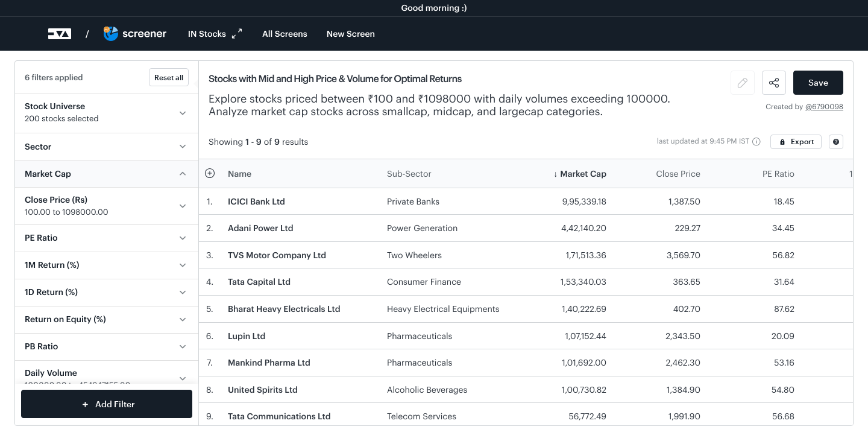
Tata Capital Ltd (259, 281)
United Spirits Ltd (263, 389)
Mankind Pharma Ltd (269, 362)
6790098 (828, 107)
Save (818, 82)
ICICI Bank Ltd (256, 201)
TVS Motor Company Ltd (277, 255)
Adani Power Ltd (261, 228)
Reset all (169, 77)
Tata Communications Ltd (279, 416)
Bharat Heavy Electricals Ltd (284, 309)
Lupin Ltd (247, 336)
